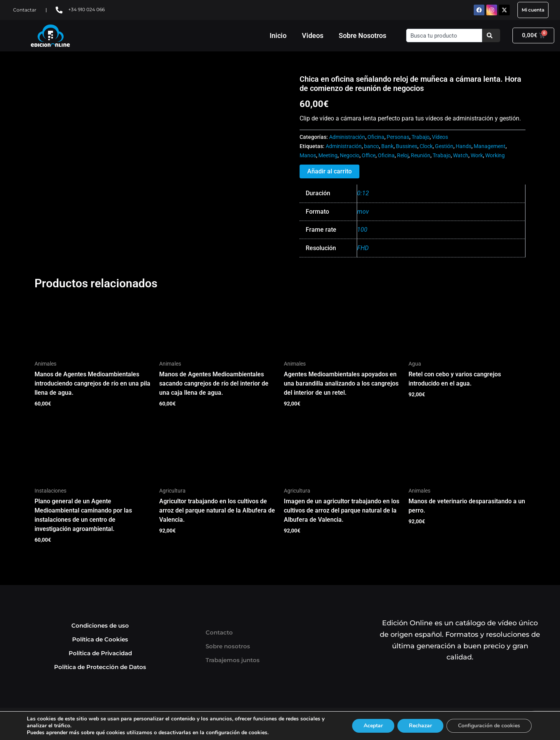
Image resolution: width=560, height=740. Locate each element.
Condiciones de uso (100, 625)
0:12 (363, 193)
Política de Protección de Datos (100, 667)
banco (371, 146)
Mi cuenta (533, 10)
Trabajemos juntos (233, 660)
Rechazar (420, 726)
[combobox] (444, 35)
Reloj (403, 156)
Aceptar (373, 726)
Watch (461, 156)
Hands (464, 146)
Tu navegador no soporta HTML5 (92, 103)
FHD (363, 248)
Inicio (278, 35)
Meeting (328, 156)
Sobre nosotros (228, 646)
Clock (426, 146)
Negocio (350, 156)
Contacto (219, 632)
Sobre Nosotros (362, 35)
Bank (387, 146)
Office (369, 156)
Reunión (421, 156)
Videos (313, 35)
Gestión (444, 146)
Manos (308, 156)
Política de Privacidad (100, 653)
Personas (398, 137)
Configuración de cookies (489, 726)
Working (495, 156)
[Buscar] (491, 35)
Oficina (376, 137)
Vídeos (440, 137)
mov (363, 212)
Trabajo (421, 137)
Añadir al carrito (329, 171)
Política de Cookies (100, 639)
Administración (347, 137)
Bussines (407, 146)
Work (477, 156)
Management (490, 146)
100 (362, 230)
